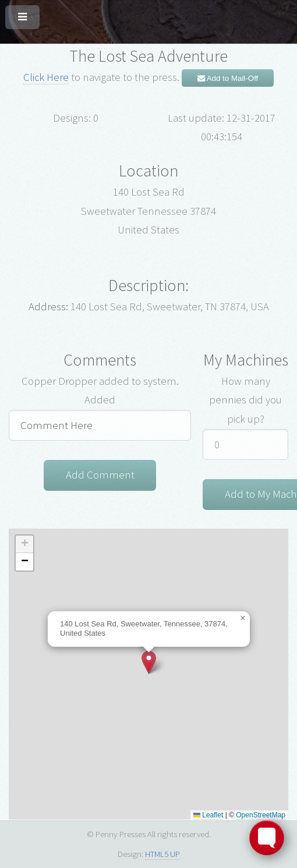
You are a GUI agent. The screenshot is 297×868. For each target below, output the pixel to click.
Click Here (46, 77)
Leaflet (208, 815)
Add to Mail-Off (228, 78)
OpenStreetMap (261, 815)
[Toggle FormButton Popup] (267, 838)
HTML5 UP (162, 854)
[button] (149, 662)
